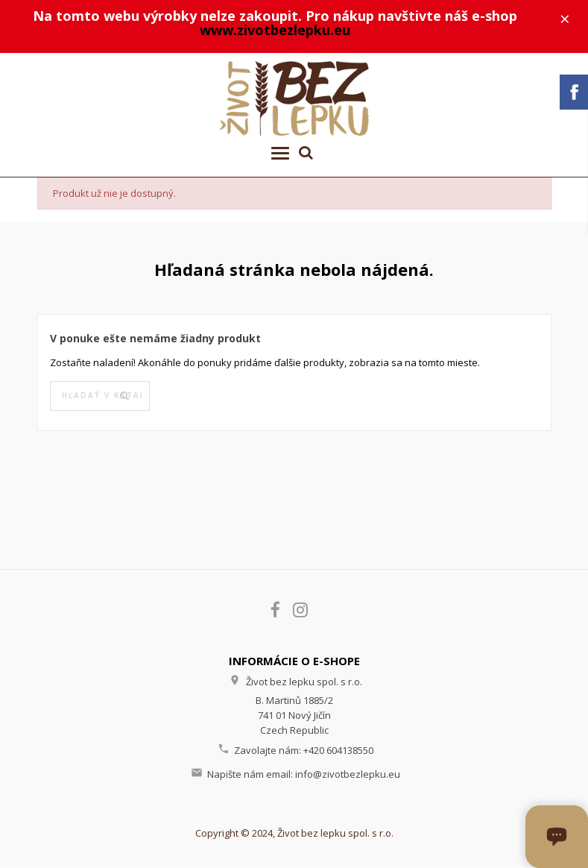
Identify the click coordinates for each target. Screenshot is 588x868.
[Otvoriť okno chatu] (557, 837)
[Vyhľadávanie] (100, 397)
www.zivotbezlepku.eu (276, 31)
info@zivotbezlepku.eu (348, 775)
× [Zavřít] (566, 19)
